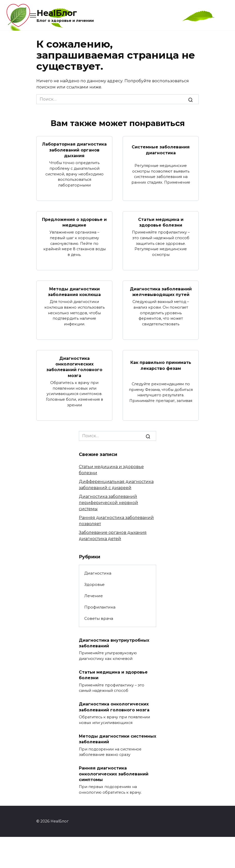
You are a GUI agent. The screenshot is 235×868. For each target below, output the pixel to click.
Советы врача (99, 618)
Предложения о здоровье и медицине (74, 222)
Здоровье (94, 584)
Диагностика (98, 573)
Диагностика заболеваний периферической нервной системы (108, 503)
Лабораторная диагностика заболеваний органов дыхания (74, 150)
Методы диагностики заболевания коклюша (74, 292)
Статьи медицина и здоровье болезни (161, 222)
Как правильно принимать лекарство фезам (161, 365)
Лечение (94, 596)
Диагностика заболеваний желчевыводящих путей (161, 292)
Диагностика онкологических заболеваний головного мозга (74, 367)
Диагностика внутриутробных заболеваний (114, 643)
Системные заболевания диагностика (161, 150)
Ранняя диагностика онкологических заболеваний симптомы (114, 774)
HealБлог (57, 13)
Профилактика (100, 607)
